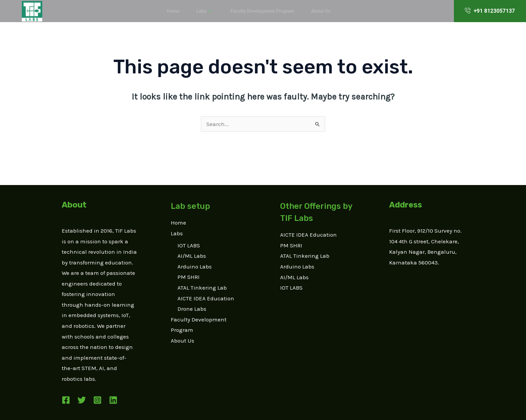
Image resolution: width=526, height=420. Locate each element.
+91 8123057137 (490, 11)
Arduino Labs (195, 266)
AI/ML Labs (192, 256)
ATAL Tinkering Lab (202, 288)
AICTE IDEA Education (206, 298)
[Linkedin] (113, 400)
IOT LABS (189, 245)
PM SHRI (189, 277)
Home (178, 11)
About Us (315, 11)
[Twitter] (82, 400)
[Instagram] (97, 400)
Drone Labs (192, 309)
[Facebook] (66, 400)
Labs (206, 11)
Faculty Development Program (261, 11)
